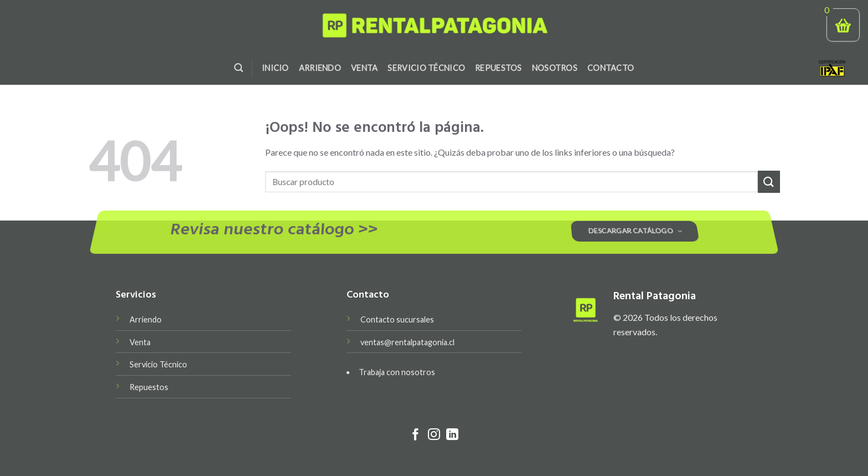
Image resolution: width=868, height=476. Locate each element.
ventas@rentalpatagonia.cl (407, 342)
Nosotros (555, 68)
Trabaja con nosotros (397, 372)
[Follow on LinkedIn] (452, 435)
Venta (364, 68)
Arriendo (320, 68)
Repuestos (498, 68)
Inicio (275, 68)
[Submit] (769, 181)
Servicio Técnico (426, 68)
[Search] (239, 68)
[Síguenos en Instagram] (434, 435)
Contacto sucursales (397, 319)
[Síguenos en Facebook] (416, 435)
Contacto (611, 68)
